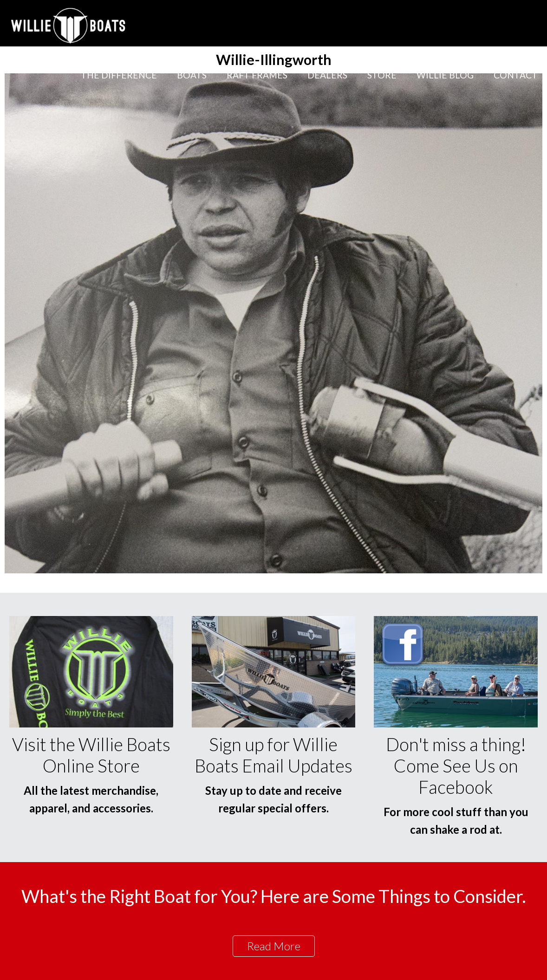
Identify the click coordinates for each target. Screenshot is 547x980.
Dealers (327, 75)
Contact (516, 75)
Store (382, 75)
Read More (274, 946)
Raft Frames (257, 75)
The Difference (119, 75)
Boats (192, 75)
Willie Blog (445, 75)
